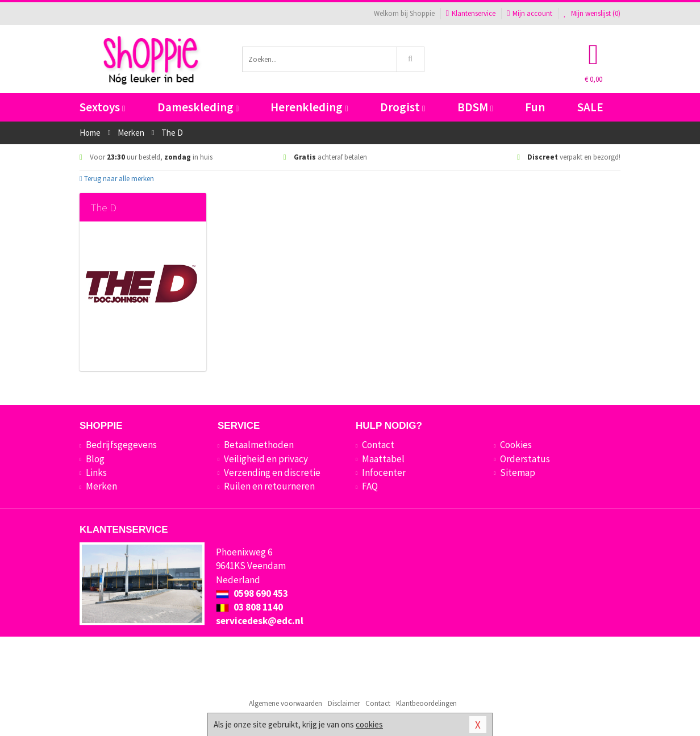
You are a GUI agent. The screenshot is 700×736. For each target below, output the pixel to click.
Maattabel (383, 459)
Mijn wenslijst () (592, 13)
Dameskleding (198, 107)
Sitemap (518, 472)
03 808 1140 (249, 607)
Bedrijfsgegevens (121, 445)
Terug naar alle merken (117, 179)
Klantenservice (471, 13)
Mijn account (530, 13)
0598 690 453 (252, 593)
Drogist (403, 107)
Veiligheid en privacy (266, 459)
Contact (378, 445)
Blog (95, 459)
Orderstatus (525, 459)
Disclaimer (344, 703)
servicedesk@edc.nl (260, 621)
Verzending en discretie (272, 472)
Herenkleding (309, 107)
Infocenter (384, 472)
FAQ (370, 486)
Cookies (516, 445)
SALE (590, 107)
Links (96, 472)
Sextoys (102, 107)
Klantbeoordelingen (426, 703)
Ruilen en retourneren (269, 486)
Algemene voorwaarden (286, 703)
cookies (369, 724)
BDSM (475, 107)
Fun (535, 107)
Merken (101, 486)
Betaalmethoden (259, 445)
